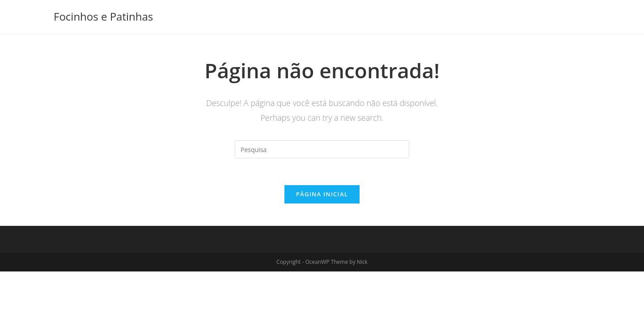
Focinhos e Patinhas (103, 16)
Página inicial (322, 194)
